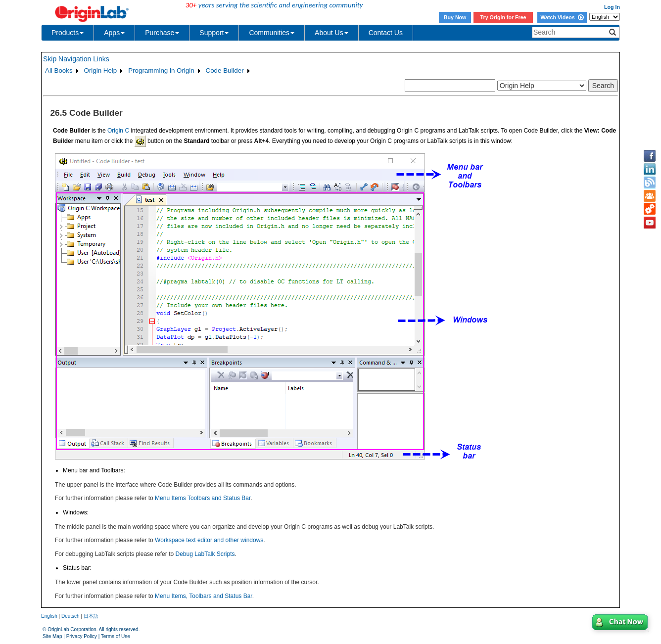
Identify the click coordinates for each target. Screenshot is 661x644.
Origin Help (101, 70)
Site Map (52, 636)
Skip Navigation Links (76, 59)
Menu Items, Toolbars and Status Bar (204, 596)
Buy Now (455, 17)
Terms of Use (116, 636)
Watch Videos (562, 17)
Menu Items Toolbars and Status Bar (203, 498)
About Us (331, 33)
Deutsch (71, 616)
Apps (114, 33)
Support (214, 33)
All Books (59, 70)
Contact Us (386, 33)
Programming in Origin (161, 70)
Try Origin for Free (503, 17)
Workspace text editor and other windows (209, 540)
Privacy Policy (82, 636)
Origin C (118, 131)
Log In (612, 7)
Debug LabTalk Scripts (205, 554)
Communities (272, 33)
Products (68, 33)
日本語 (91, 616)
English (49, 616)
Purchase (162, 33)
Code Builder (225, 70)
